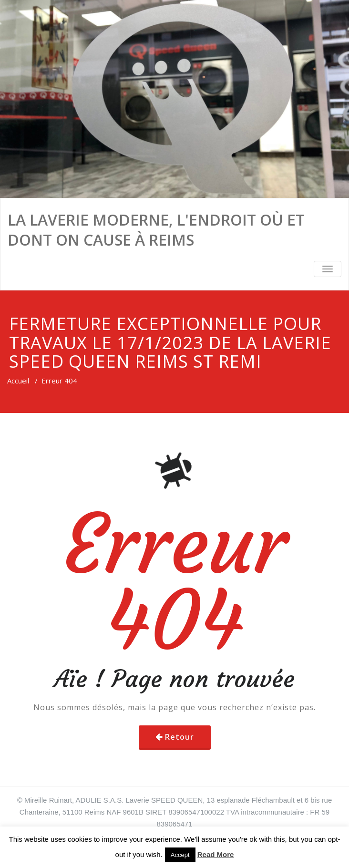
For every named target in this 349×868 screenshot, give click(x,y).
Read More (216, 854)
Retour (180, 737)
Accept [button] (180, 855)
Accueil (18, 381)
